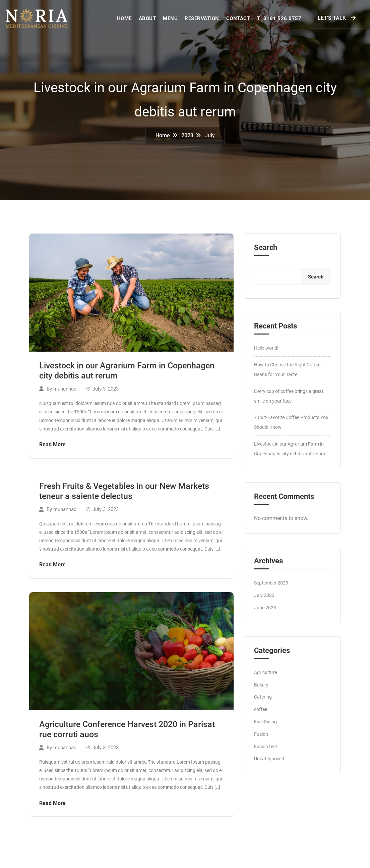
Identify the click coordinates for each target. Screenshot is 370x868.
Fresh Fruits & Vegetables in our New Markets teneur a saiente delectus (124, 495)
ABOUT (148, 20)
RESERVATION (203, 20)
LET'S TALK (338, 20)
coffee (261, 713)
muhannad (65, 393)
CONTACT (239, 20)
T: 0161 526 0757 (280, 20)
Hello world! (266, 352)
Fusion (261, 738)
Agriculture (265, 676)
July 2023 (264, 599)
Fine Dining (265, 725)
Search (266, 252)
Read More (52, 448)
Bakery (261, 688)
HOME (125, 20)
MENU (171, 20)
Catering (263, 701)
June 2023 (265, 611)
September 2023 (271, 587)
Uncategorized (269, 763)
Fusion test (266, 750)
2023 (187, 139)
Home (163, 139)
